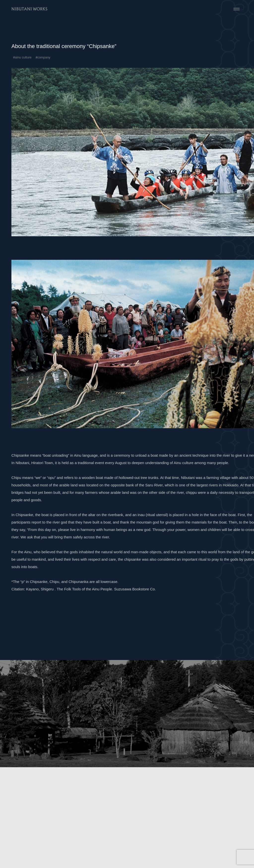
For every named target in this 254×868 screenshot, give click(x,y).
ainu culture (23, 57)
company (44, 57)
